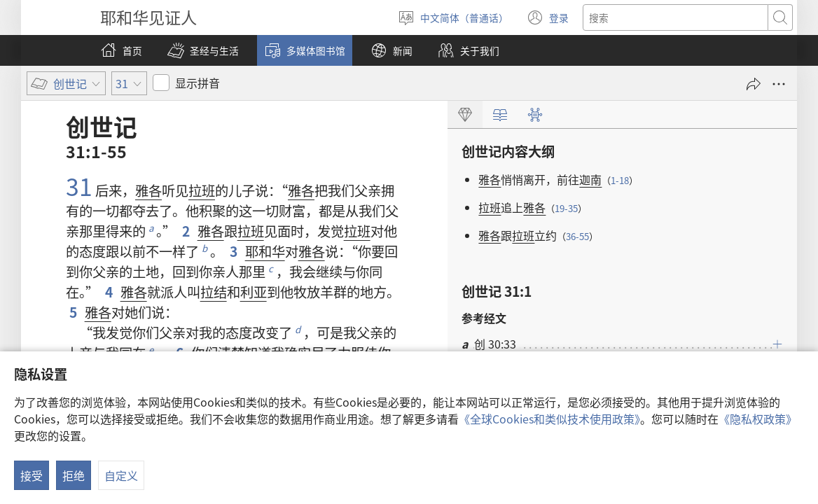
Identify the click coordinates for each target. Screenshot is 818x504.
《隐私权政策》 (758, 419)
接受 (32, 475)
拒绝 (74, 475)
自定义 (121, 475)
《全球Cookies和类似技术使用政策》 (549, 419)
